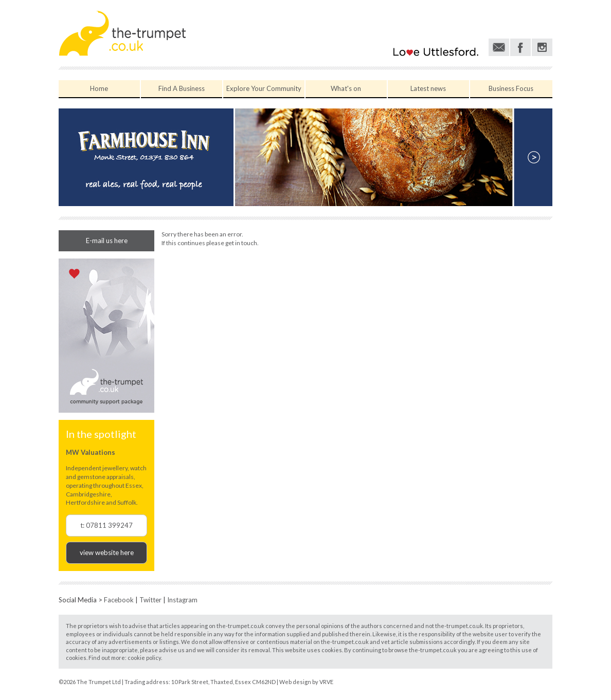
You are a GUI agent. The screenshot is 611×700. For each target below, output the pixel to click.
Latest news (428, 88)
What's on (346, 88)
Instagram (182, 600)
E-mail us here (107, 241)
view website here (107, 552)
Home (99, 88)
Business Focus (511, 88)
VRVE (326, 682)
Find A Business (182, 88)
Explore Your (264, 88)
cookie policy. (145, 658)
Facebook (119, 600)
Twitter (150, 600)
